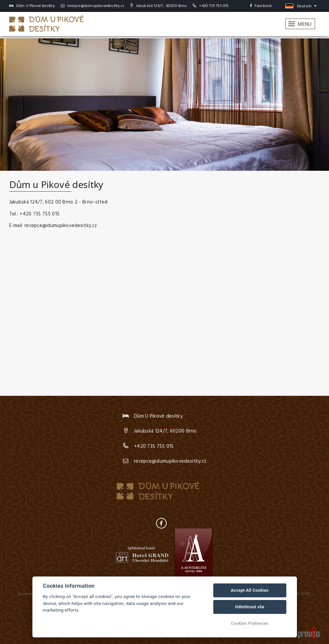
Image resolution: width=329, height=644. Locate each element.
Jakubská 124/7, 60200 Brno (165, 431)
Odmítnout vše (250, 607)
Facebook (261, 6)
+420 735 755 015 (214, 6)
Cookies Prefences (250, 623)
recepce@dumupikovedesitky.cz (93, 6)
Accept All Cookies (250, 590)
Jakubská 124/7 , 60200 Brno (159, 6)
